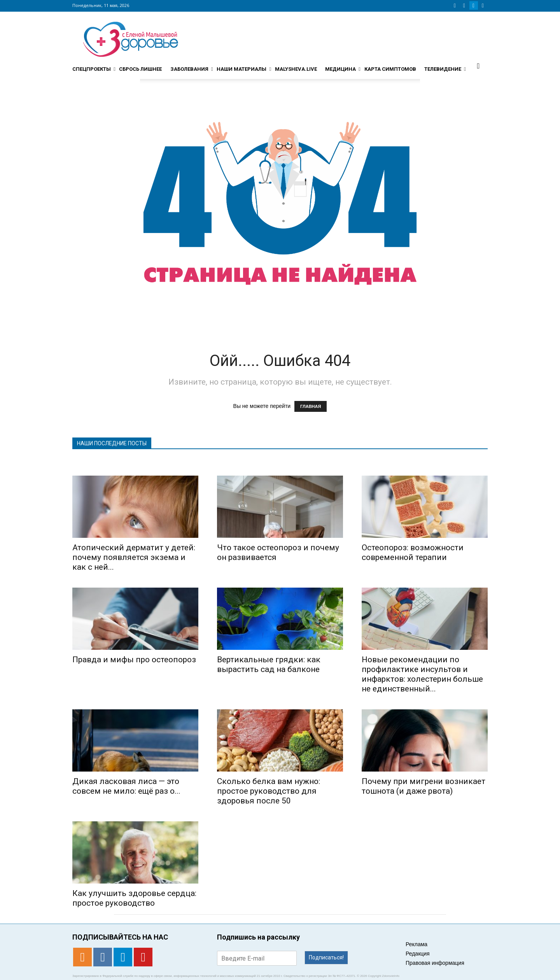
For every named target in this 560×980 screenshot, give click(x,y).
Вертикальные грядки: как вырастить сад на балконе (269, 664)
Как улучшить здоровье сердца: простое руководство (134, 898)
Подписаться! (326, 957)
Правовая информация (435, 963)
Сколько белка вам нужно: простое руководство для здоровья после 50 (269, 791)
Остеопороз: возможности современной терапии (413, 552)
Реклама (416, 944)
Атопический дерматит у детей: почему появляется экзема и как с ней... (134, 557)
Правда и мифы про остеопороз (134, 660)
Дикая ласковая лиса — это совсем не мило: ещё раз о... (126, 786)
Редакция (418, 954)
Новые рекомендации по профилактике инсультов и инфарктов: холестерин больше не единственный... (422, 674)
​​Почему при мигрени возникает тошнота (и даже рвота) (423, 786)
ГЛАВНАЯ (311, 406)
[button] (478, 66)
